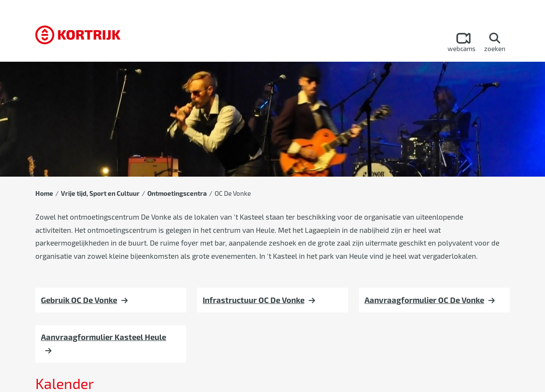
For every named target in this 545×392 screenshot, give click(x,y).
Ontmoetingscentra (177, 193)
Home (44, 193)
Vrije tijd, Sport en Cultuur (100, 193)
